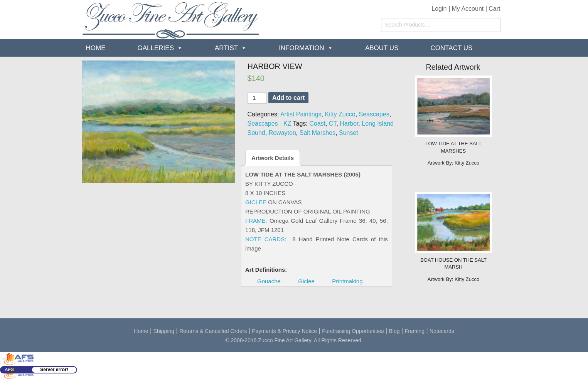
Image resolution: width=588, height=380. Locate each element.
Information (302, 48)
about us (382, 48)
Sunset (349, 133)
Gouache (269, 281)
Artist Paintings (301, 114)
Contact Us (451, 48)
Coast (317, 124)
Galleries (156, 48)
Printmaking (347, 281)
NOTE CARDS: (266, 239)
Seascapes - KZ (270, 124)
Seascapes (374, 114)
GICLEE (256, 202)
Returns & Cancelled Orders (213, 331)
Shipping (164, 331)
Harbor (349, 124)
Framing (415, 331)
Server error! (54, 370)
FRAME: (256, 221)
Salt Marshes (318, 133)
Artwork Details (273, 158)
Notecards (442, 331)
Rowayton (282, 133)
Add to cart (288, 98)
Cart (494, 9)
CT (333, 124)
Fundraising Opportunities (353, 331)
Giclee (306, 281)
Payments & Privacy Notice (284, 331)
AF (9, 370)
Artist (226, 48)
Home (96, 48)
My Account (468, 9)
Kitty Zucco (340, 114)
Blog (394, 331)
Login (439, 9)
